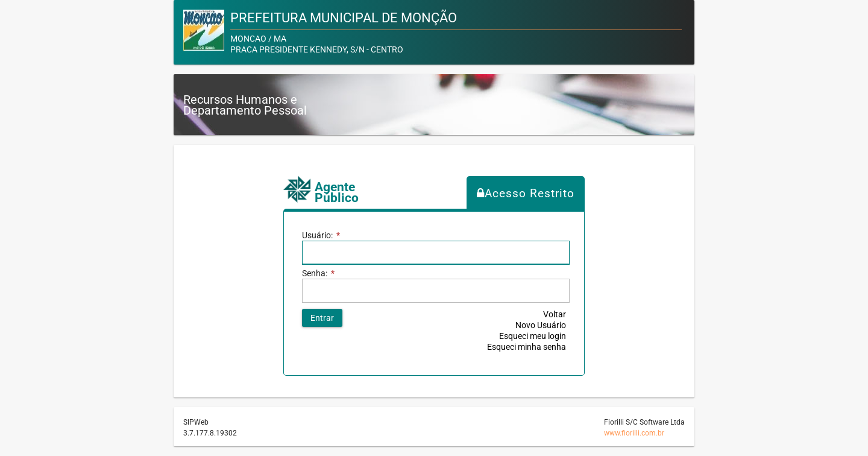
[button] (322, 318)
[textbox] (436, 291)
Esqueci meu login (533, 336)
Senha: (318, 273)
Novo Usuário (541, 325)
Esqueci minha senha (527, 347)
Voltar (555, 314)
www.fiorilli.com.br (634, 433)
